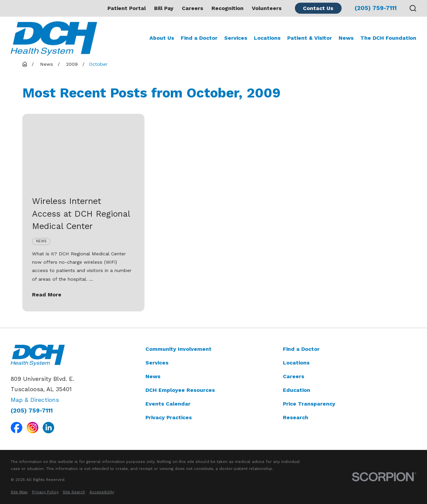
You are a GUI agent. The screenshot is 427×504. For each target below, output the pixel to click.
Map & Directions (35, 400)
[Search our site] (413, 8)
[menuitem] (19, 492)
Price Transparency (309, 404)
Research (296, 417)
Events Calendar (168, 404)
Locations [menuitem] (267, 38)
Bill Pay (164, 8)
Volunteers (267, 8)
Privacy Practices (169, 417)
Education (297, 390)
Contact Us (318, 8)
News (153, 376)
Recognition (228, 8)
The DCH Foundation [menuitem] (388, 38)
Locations (296, 363)
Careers (192, 8)
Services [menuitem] (236, 38)
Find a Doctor (301, 349)
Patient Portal (127, 8)
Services (157, 363)
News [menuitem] (346, 38)
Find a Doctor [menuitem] (199, 38)
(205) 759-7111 (376, 8)
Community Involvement (178, 349)
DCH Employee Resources (180, 390)
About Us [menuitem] (162, 38)
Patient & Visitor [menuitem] (310, 38)
